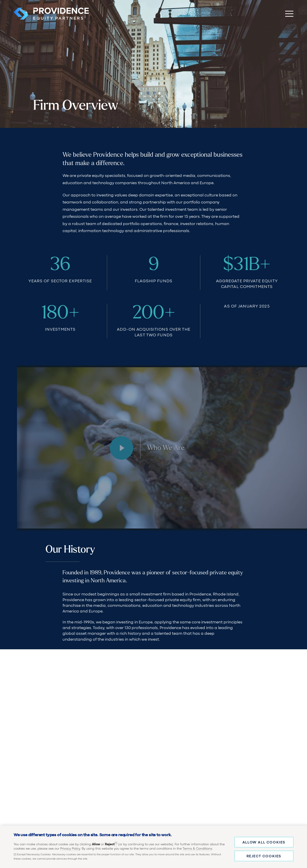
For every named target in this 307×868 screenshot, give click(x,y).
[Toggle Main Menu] (289, 14)
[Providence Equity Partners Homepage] (51, 14)
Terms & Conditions (197, 849)
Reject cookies (264, 856)
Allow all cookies (264, 843)
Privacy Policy (70, 849)
